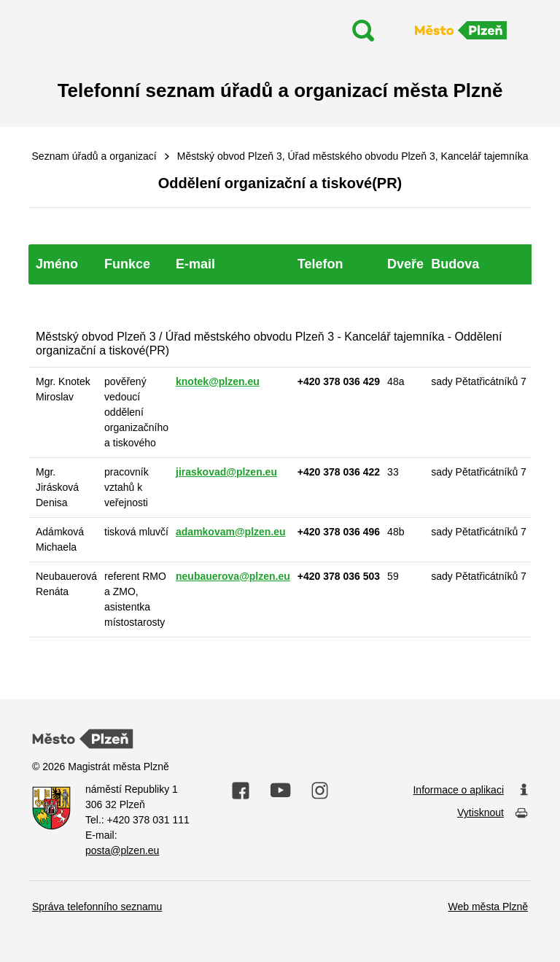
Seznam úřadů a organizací (94, 156)
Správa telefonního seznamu (97, 907)
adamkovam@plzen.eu (231, 532)
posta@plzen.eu (122, 850)
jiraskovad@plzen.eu (226, 472)
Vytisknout (493, 814)
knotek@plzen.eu (218, 381)
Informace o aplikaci (470, 791)
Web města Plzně (488, 907)
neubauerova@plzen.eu (233, 576)
